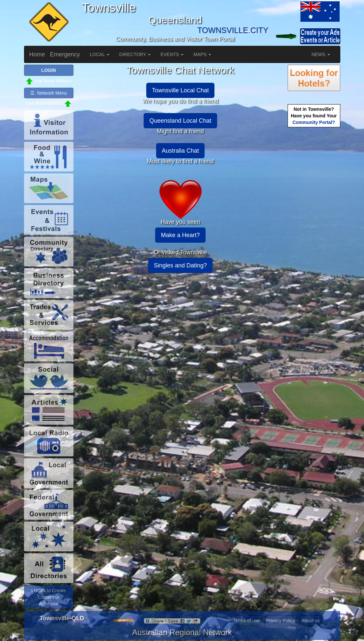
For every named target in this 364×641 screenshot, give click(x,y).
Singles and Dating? (180, 265)
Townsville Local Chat (180, 90)
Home (37, 54)
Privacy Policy (280, 621)
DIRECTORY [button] (135, 54)
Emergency (65, 54)
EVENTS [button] (172, 54)
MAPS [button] (202, 54)
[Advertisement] (314, 233)
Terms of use (246, 621)
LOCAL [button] (100, 54)
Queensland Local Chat (180, 121)
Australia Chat (180, 151)
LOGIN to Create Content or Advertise (49, 597)
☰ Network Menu (49, 93)
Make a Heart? (180, 235)
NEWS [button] (321, 54)
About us (310, 621)
